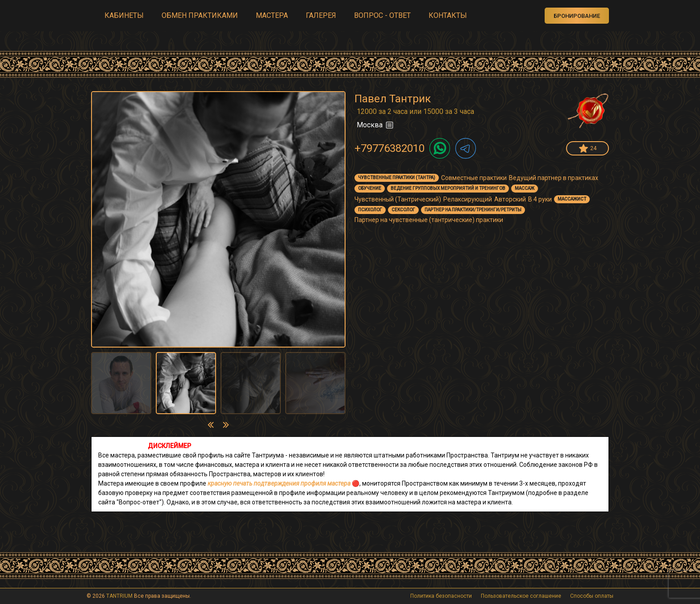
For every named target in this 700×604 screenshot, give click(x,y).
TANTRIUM (119, 596)
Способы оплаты (592, 596)
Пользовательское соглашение (521, 596)
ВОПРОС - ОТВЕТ (382, 15)
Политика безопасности (441, 596)
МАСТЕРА (272, 15)
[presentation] (211, 425)
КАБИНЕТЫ (124, 15)
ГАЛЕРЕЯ (321, 15)
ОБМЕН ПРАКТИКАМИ (200, 15)
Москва (375, 125)
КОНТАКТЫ (448, 15)
